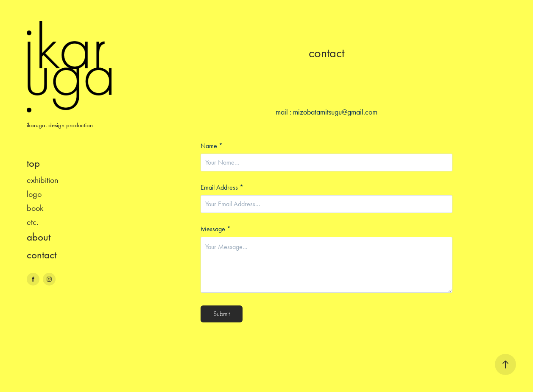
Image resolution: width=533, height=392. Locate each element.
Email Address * (222, 188)
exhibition (42, 180)
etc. (33, 222)
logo (34, 194)
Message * (216, 229)
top (33, 163)
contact (42, 255)
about (39, 237)
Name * (212, 146)
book (35, 208)
